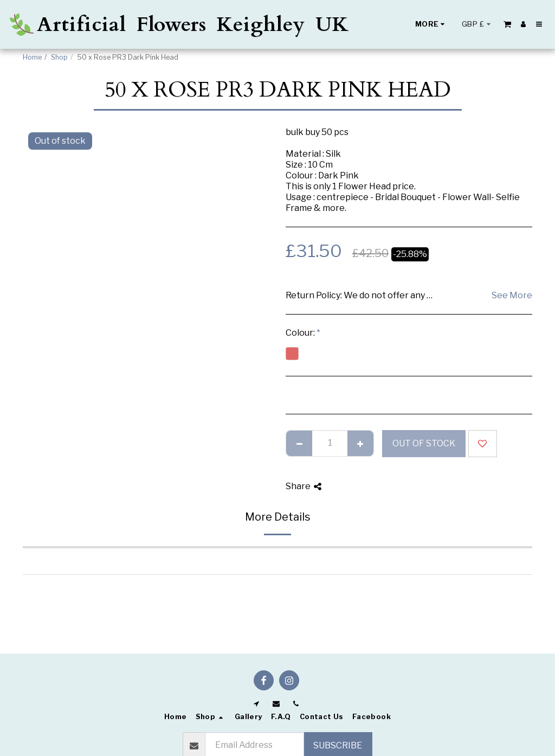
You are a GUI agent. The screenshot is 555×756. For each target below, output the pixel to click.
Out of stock (424, 443)
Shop (59, 57)
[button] (507, 24)
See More (512, 295)
